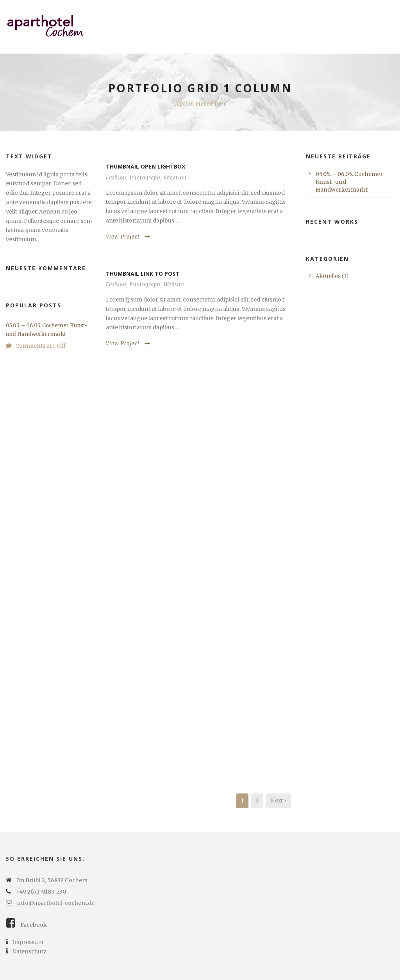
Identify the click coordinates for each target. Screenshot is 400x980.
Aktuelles (328, 276)
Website (174, 284)
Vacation (175, 178)
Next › (278, 801)
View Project (128, 237)
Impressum (25, 942)
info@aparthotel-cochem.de (56, 903)
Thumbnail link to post (143, 274)
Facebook (26, 925)
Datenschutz (26, 951)
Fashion (116, 178)
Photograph (145, 178)
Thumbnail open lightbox (146, 166)
